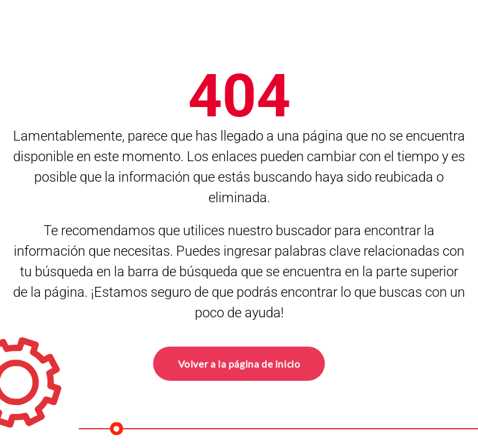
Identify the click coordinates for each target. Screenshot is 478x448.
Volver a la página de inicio (239, 363)
